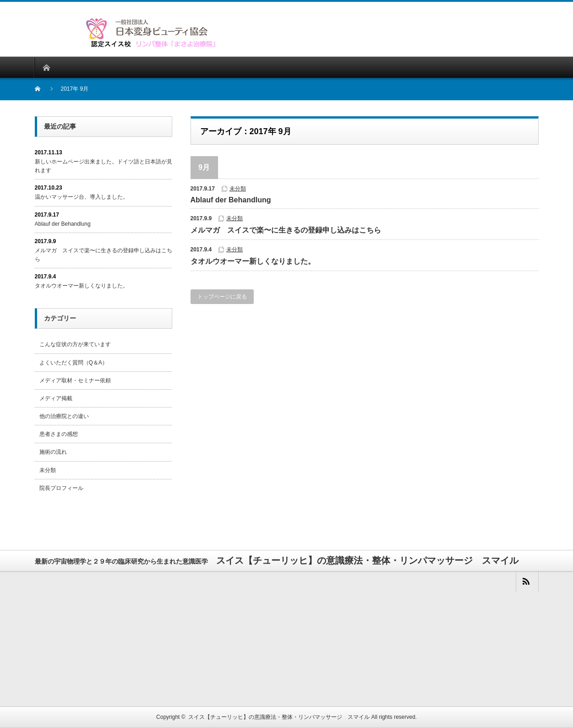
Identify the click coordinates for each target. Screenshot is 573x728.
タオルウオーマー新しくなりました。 (253, 261)
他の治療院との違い (64, 416)
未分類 (238, 189)
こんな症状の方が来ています (75, 344)
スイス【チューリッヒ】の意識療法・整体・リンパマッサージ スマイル (279, 717)
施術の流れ (53, 452)
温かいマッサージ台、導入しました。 (82, 197)
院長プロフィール (61, 488)
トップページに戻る (222, 297)
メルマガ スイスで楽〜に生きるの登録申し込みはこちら (286, 230)
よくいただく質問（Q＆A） (74, 363)
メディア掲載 (56, 398)
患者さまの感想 (59, 434)
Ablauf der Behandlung (231, 200)
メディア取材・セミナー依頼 (75, 380)
